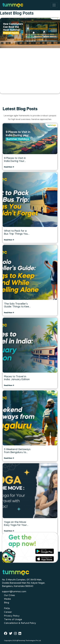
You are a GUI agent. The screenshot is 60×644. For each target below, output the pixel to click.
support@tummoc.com (14, 592)
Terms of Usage (13, 620)
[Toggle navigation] (54, 5)
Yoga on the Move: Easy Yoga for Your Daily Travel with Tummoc (15, 524)
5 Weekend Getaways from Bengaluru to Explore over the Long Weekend (17, 451)
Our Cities (10, 595)
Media (7, 599)
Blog (7, 603)
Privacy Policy (12, 616)
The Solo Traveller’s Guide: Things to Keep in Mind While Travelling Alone (17, 305)
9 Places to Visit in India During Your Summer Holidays (15, 160)
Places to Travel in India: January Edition (17, 378)
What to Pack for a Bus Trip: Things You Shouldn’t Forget (16, 233)
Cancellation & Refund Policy (20, 623)
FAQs (7, 609)
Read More (9, 167)
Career (8, 612)
